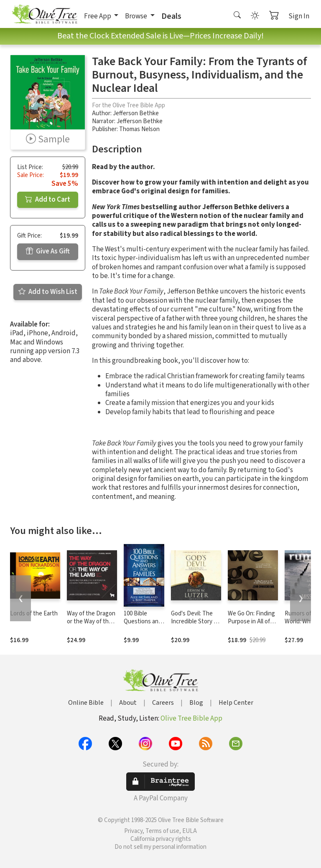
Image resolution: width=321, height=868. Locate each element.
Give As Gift (48, 251)
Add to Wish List (48, 292)
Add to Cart (48, 200)
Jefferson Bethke (136, 113)
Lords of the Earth (34, 614)
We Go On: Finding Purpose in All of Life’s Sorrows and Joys (252, 625)
